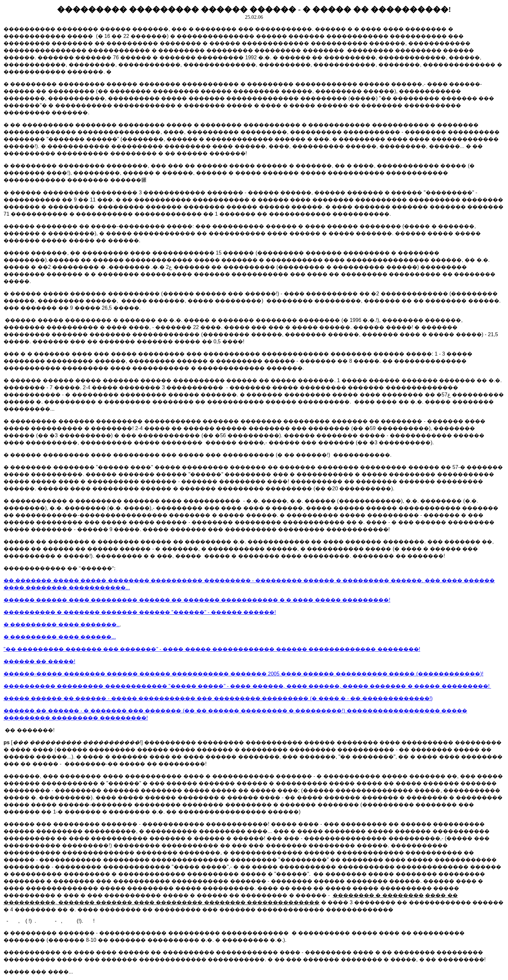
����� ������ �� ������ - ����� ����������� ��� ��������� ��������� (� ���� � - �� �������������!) (218, 698)
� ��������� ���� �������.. (62, 625)
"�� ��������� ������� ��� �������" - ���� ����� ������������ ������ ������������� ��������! (212, 649)
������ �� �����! (39, 661)
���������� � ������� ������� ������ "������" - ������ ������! (140, 612)
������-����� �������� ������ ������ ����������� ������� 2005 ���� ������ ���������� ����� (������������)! (243, 674)
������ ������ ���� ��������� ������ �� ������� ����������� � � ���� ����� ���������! (197, 600)
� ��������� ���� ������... (60, 637)
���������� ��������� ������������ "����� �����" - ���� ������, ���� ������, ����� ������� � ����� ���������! (247, 686)
